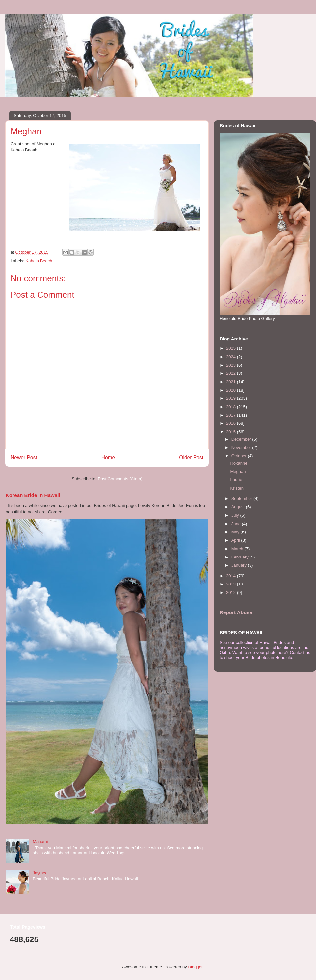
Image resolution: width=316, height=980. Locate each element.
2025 (232, 348)
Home (108, 458)
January (240, 565)
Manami (40, 842)
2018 (232, 407)
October (240, 456)
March (238, 549)
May (236, 532)
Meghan (238, 471)
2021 (232, 382)
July (236, 515)
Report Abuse (236, 612)
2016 (232, 423)
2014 (232, 576)
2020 (232, 390)
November (242, 447)
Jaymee (40, 873)
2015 (232, 432)
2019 (232, 398)
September (242, 498)
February (241, 557)
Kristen (237, 488)
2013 (232, 584)
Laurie (236, 480)
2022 (232, 373)
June (237, 524)
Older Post (191, 458)
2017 (232, 415)
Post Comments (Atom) (120, 479)
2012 (232, 593)
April (236, 540)
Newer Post (24, 458)
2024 (232, 357)
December (242, 439)
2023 (232, 365)
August (239, 507)
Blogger (195, 967)
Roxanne (239, 463)
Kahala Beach (39, 261)
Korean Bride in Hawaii (33, 495)
